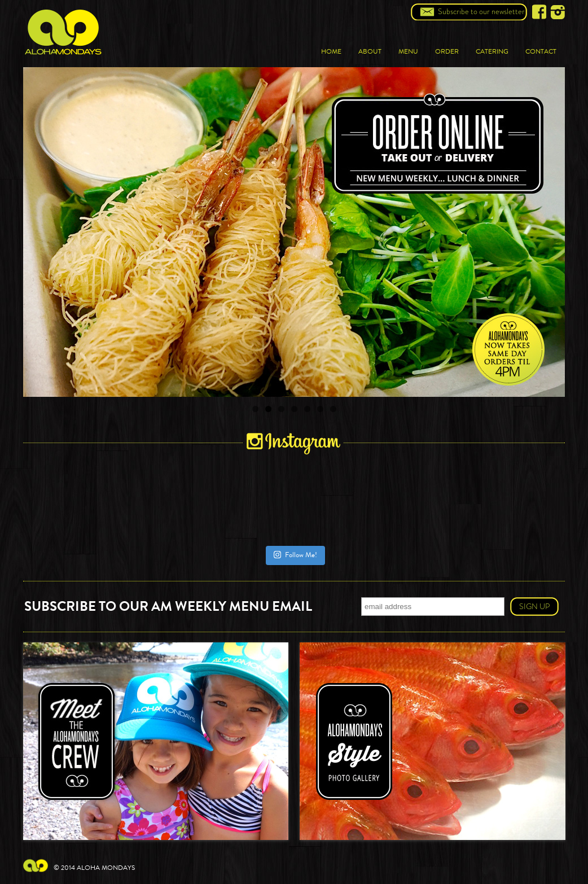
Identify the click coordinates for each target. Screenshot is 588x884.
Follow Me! (295, 555)
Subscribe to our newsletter (481, 11)
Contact (541, 51)
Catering (492, 51)
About (370, 51)
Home (331, 51)
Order (447, 51)
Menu (408, 51)
